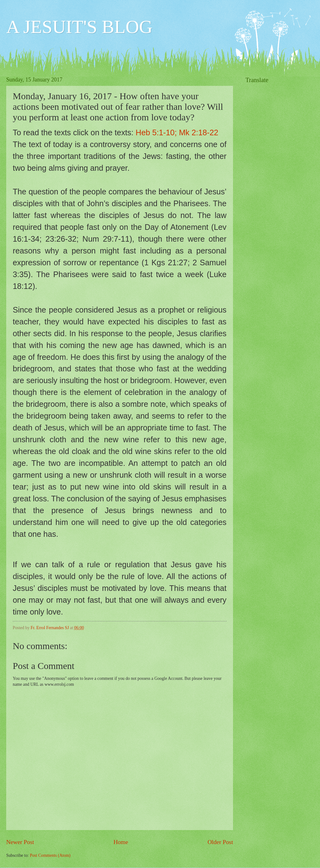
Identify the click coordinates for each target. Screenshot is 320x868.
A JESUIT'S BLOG (79, 27)
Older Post (220, 842)
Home (121, 842)
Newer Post (20, 842)
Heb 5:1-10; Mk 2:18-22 (177, 132)
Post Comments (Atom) (50, 855)
